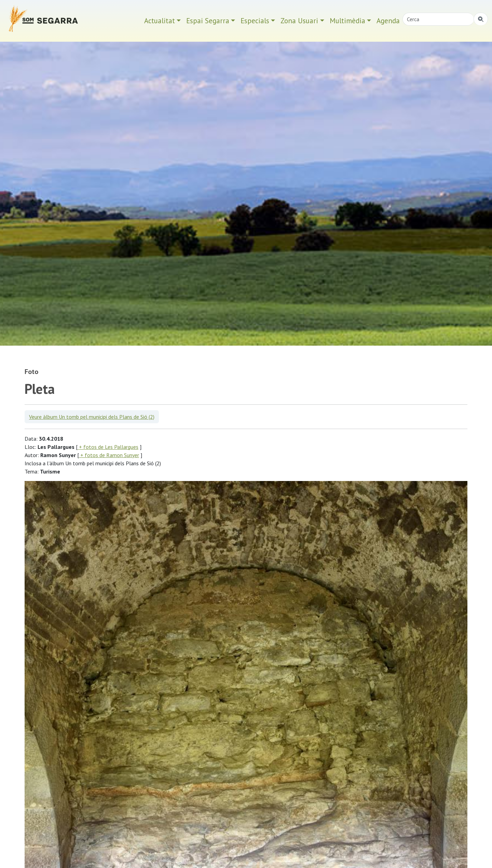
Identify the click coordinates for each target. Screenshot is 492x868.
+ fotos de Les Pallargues (108, 447)
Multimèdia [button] (347, 21)
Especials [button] (255, 21)
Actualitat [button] (160, 21)
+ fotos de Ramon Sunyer (109, 455)
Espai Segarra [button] (208, 21)
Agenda (388, 21)
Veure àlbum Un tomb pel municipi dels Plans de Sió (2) (92, 417)
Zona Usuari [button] (299, 21)
